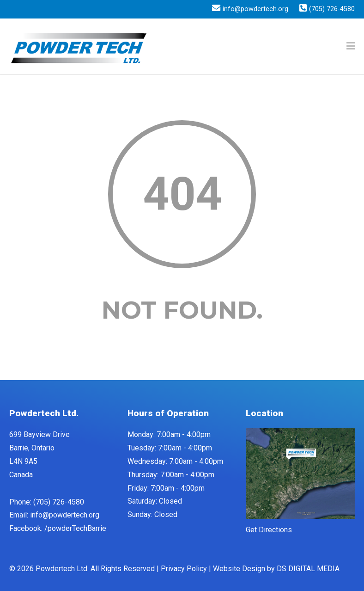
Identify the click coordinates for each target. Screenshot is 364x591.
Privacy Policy (184, 569)
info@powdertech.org (255, 9)
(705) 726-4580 (332, 9)
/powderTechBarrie (75, 528)
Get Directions (269, 530)
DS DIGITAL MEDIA (308, 569)
